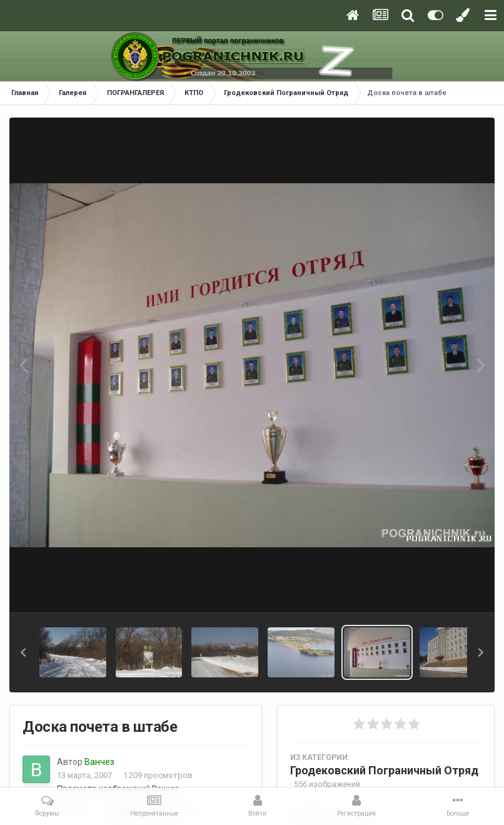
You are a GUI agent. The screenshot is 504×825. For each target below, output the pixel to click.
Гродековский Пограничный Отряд (384, 770)
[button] (23, 652)
